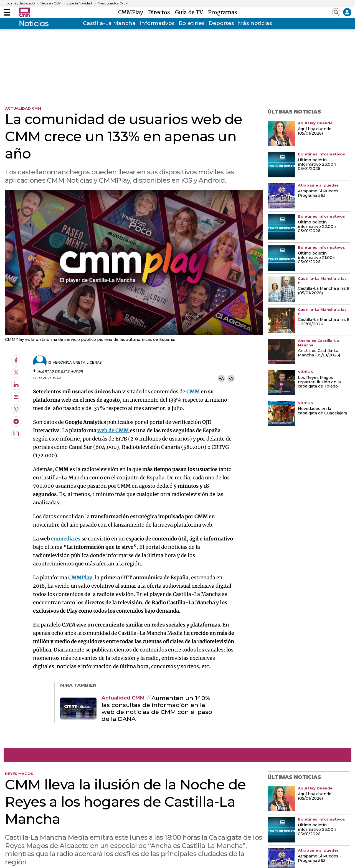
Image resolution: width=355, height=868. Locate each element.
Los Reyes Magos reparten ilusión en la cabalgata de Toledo (319, 382)
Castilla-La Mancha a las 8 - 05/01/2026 (324, 322)
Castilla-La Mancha (109, 23)
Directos (160, 12)
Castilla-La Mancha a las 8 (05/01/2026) (324, 291)
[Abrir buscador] (336, 12)
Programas (223, 12)
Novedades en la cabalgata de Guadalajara (322, 411)
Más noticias (255, 23)
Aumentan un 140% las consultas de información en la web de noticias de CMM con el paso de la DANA (157, 709)
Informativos (157, 23)
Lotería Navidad (79, 3)
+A (221, 378)
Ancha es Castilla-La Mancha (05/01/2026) (319, 353)
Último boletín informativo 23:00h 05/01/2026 (317, 165)
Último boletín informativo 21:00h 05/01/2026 (317, 258)
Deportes (221, 23)
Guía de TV (190, 12)
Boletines (192, 23)
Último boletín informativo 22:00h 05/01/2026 (317, 227)
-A (231, 378)
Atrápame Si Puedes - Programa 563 (319, 193)
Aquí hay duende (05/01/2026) (315, 131)
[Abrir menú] (7, 12)
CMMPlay (132, 12)
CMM (192, 392)
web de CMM (114, 430)
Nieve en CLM (50, 3)
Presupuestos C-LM (113, 3)
